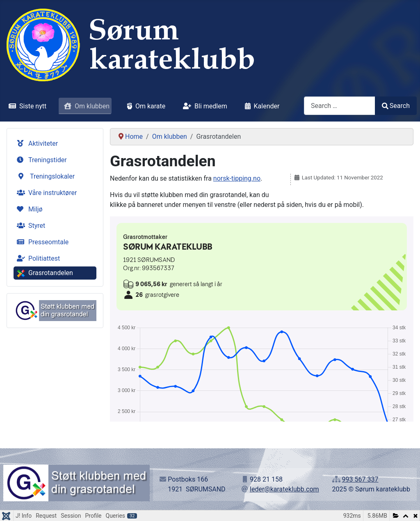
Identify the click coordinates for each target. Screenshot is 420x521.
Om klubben (85, 106)
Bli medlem (203, 106)
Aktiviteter (36, 143)
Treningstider (40, 160)
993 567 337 (360, 479)
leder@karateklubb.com (284, 489)
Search (396, 106)
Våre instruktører (45, 193)
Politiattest (37, 258)
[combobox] (340, 106)
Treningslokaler (45, 176)
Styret (29, 226)
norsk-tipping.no (237, 178)
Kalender (261, 106)
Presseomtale (41, 242)
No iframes (262, 319)
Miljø (28, 209)
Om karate (145, 106)
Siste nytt (26, 106)
